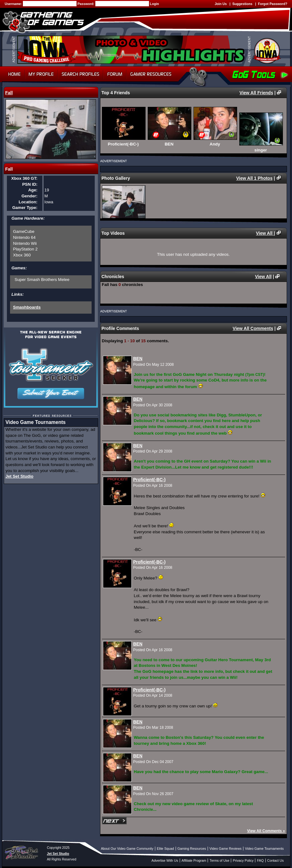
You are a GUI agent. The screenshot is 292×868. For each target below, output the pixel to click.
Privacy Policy (243, 860)
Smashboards (27, 307)
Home (13, 74)
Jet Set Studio (20, 476)
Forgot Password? (273, 4)
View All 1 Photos (254, 178)
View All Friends (256, 93)
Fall (9, 93)
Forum (115, 74)
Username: (14, 4)
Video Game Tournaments (264, 849)
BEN (138, 359)
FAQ (260, 860)
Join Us (221, 4)
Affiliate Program (194, 860)
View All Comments (253, 328)
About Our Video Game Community (127, 849)
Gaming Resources (192, 849)
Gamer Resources (151, 74)
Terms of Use (219, 860)
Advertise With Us (165, 860)
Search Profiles (80, 74)
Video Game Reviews (226, 849)
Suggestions (242, 4)
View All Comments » (266, 831)
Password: (86, 4)
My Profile (41, 74)
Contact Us (276, 860)
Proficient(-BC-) (149, 480)
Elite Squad (165, 849)
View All (265, 233)
